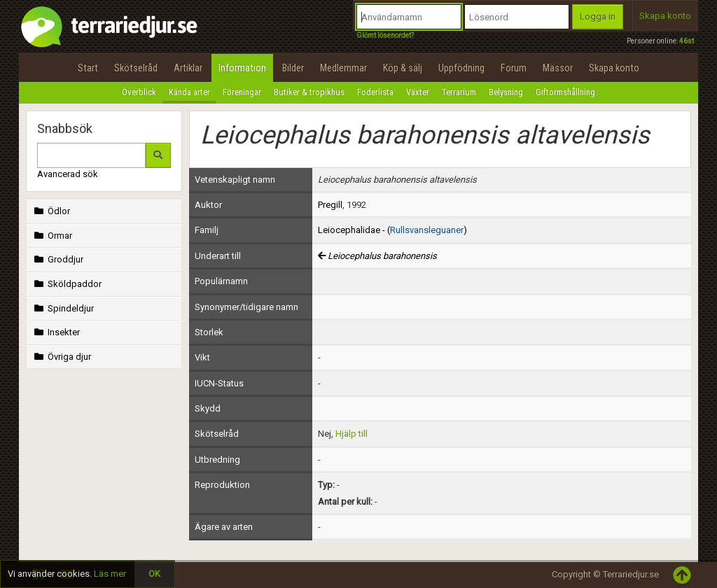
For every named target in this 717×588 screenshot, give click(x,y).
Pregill (330, 205)
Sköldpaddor (67, 284)
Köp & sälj (403, 68)
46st (687, 41)
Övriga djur (61, 357)
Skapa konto (665, 16)
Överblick (139, 92)
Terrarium (459, 92)
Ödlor (51, 211)
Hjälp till (351, 434)
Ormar (52, 236)
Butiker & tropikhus (309, 92)
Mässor (558, 68)
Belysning (506, 92)
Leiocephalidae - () (392, 230)
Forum (514, 68)
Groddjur (57, 259)
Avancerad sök (68, 174)
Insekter (56, 332)
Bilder (293, 68)
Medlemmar (343, 68)
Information (242, 68)
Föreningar (242, 92)
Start (88, 68)
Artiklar (188, 68)
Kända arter (189, 92)
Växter (418, 92)
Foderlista (375, 92)
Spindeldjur (63, 308)
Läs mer (110, 574)
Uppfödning (461, 68)
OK (154, 574)
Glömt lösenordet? (385, 35)
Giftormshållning (565, 92)
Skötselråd (136, 68)
